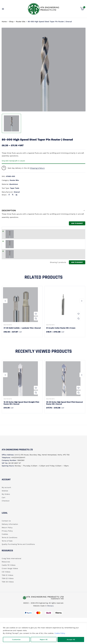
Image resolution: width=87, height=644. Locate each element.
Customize (16, 639)
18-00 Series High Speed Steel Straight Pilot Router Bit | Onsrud (21, 413)
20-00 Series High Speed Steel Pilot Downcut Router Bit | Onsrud (65, 413)
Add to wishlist (36, 323)
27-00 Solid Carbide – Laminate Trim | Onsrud (22, 338)
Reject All (44, 639)
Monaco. (50, 615)
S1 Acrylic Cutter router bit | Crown (61, 338)
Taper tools (15, 188)
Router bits (21, 22)
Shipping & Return (37, 168)
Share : (5, 195)
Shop (11, 22)
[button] (82, 10)
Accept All (71, 639)
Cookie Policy (60, 633)
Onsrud (17, 192)
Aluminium (14, 184)
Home (4, 22)
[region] (43, 633)
